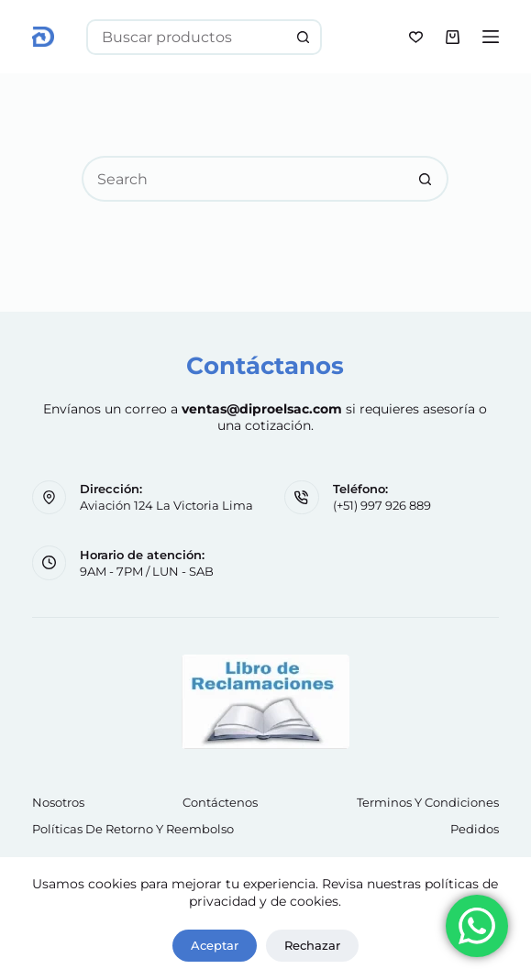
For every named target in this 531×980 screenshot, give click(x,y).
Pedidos (475, 829)
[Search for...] (187, 37)
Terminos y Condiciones (428, 802)
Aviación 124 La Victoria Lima (166, 505)
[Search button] (304, 37)
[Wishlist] (416, 37)
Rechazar (312, 945)
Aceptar (215, 945)
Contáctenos (220, 802)
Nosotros (58, 802)
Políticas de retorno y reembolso (133, 829)
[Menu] (491, 37)
